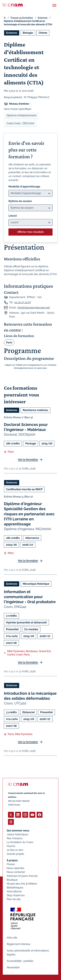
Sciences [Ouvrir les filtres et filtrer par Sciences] (12, 33)
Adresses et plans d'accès (22, 876)
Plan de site (14, 899)
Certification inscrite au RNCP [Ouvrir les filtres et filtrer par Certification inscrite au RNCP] (24, 489)
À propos (12, 860)
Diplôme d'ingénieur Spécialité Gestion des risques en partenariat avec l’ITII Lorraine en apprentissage (29, 514)
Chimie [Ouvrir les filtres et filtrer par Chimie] (43, 33)
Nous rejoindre (15, 868)
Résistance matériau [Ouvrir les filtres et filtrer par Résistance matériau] (35, 410)
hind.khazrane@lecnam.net (34, 308)
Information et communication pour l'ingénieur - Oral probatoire (30, 597)
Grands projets (15, 854)
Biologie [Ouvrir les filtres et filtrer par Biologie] (28, 33)
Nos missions (15, 838)
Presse (11, 864)
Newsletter (13, 967)
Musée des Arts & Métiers (22, 884)
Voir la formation (28, 460)
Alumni (11, 846)
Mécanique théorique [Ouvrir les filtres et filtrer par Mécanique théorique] (36, 584)
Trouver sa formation (22, 18)
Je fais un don (15, 850)
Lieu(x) (13, 216)
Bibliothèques (15, 888)
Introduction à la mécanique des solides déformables (30, 696)
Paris (9, 342)
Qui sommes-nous (18, 831)
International (14, 891)
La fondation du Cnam (20, 842)
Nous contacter (16, 872)
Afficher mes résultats (30, 232)
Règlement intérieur (19, 944)
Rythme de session (20, 201)
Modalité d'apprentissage (24, 187)
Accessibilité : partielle (20, 961)
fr (5, 18)
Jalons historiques (17, 834)
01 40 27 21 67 (23, 302)
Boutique (12, 880)
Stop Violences (16, 895)
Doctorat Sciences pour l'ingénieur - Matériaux (26, 427)
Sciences (43, 18)
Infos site (12, 938)
